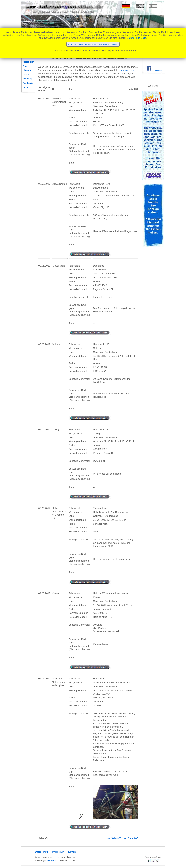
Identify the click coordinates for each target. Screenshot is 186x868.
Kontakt (72, 852)
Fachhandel (28, 83)
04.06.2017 (44, 593)
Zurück (26, 75)
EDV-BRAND (53, 860)
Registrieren (28, 62)
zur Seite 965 (131, 838)
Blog (25, 66)
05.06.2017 (44, 266)
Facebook (158, 70)
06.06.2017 (44, 99)
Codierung (28, 79)
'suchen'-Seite (127, 70)
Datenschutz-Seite (137, 38)
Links (25, 87)
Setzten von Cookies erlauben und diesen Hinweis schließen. (93, 44)
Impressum (58, 852)
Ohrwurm (27, 70)
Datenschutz (42, 852)
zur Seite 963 (115, 838)
